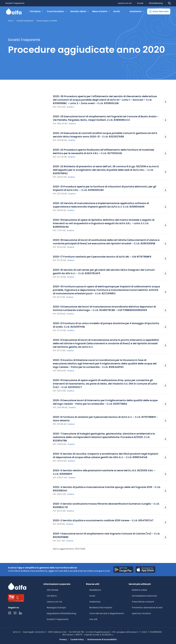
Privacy (63, 639)
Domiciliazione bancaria (144, 596)
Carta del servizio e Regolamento (107, 613)
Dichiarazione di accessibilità (102, 639)
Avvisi (116, 11)
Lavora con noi (125, 3)
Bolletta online (139, 590)
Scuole (140, 3)
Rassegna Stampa (56, 608)
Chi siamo (52, 596)
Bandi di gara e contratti (47, 21)
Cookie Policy (77, 639)
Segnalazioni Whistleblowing (61, 613)
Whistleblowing (156, 3)
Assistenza (95, 602)
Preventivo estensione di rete (147, 608)
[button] (159, 11)
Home (10, 21)
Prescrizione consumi (143, 602)
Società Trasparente (15, 3)
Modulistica (95, 590)
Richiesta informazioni (101, 608)
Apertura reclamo (141, 613)
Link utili (93, 619)
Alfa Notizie (53, 590)
